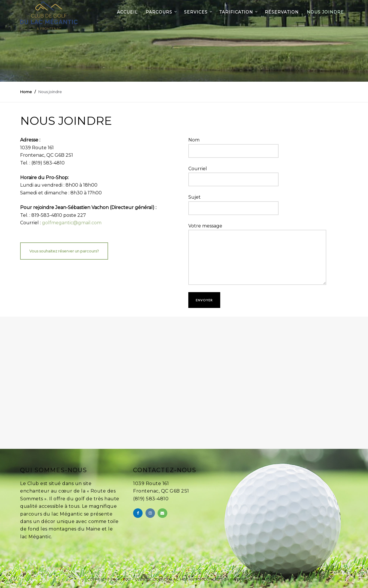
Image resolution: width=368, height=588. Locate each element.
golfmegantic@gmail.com (72, 223)
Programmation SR (260, 579)
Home (26, 92)
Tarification (236, 12)
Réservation (282, 12)
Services (196, 12)
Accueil (127, 12)
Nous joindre (325, 12)
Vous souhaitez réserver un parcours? (64, 251)
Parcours (159, 12)
